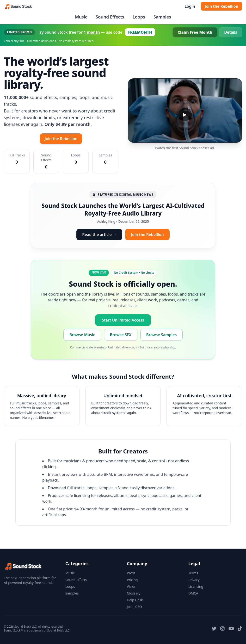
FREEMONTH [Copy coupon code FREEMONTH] (140, 32)
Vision (132, 586)
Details (231, 32)
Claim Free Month (195, 32)
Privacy (194, 580)
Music (81, 17)
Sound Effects (110, 17)
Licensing (196, 586)
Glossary (134, 593)
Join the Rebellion (221, 6)
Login (190, 6)
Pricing (132, 580)
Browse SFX (121, 335)
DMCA (193, 593)
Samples (162, 17)
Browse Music (82, 335)
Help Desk (135, 600)
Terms (193, 573)
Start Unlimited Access (123, 320)
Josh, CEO (134, 607)
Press (131, 573)
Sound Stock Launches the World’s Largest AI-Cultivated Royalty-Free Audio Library (123, 210)
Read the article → (99, 235)
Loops (139, 17)
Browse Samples (162, 335)
